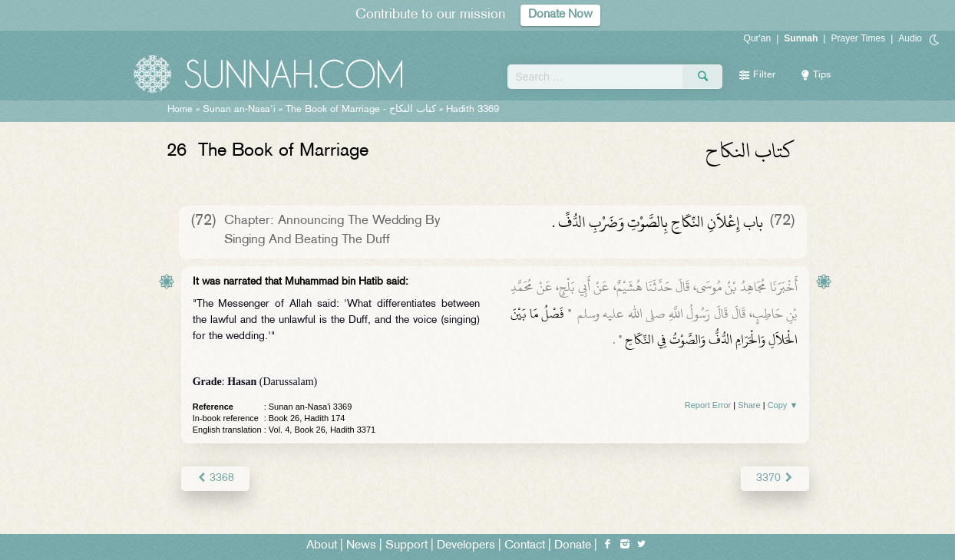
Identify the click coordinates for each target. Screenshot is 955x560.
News (361, 546)
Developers (466, 546)
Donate (573, 546)
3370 (775, 478)
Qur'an (758, 38)
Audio (910, 38)
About (322, 546)
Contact (525, 546)
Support (406, 546)
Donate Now (560, 15)
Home (180, 110)
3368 (215, 478)
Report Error (708, 405)
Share (749, 405)
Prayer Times (858, 38)
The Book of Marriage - (361, 110)
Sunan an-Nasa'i (239, 110)
